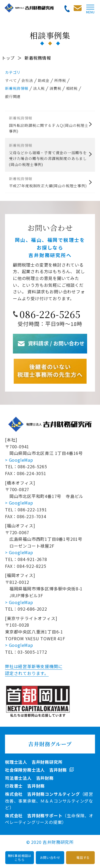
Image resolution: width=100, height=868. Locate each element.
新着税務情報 (17, 88)
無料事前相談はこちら (20, 857)
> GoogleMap (19, 460)
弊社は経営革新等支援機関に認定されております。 (34, 670)
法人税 (39, 88)
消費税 (55, 88)
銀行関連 (13, 96)
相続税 (72, 88)
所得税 (60, 80)
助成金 (44, 80)
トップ (8, 58)
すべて (11, 80)
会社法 (27, 80)
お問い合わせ (50, 857)
